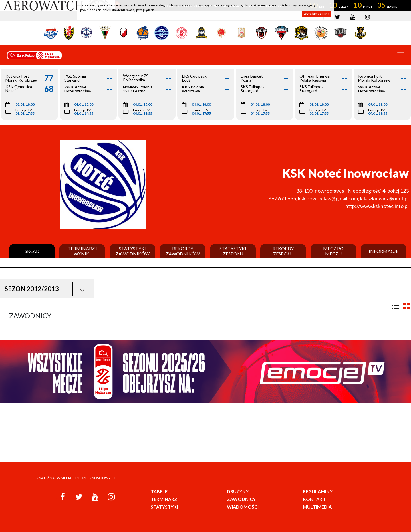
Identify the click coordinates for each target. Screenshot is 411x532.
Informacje (384, 251)
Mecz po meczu (333, 251)
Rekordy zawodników (183, 251)
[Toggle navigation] (401, 55)
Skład (32, 251)
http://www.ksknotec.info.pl (377, 206)
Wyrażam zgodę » (316, 14)
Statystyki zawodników (133, 251)
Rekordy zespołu (283, 251)
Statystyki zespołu (233, 251)
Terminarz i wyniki (82, 251)
